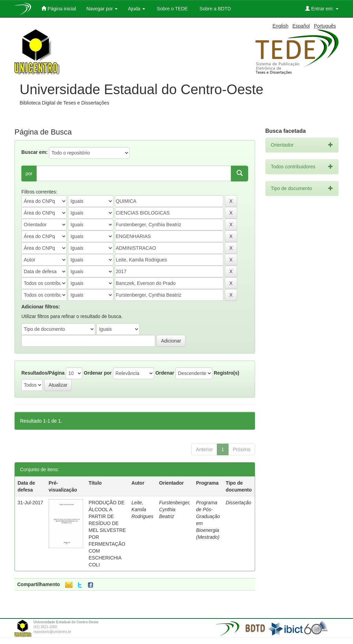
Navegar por (102, 9)
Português (325, 26)
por (29, 174)
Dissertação (239, 503)
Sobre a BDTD (215, 9)
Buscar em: (34, 152)
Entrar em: (322, 8)
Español (301, 26)
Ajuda (137, 9)
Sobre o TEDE (172, 9)
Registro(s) (226, 373)
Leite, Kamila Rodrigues (142, 509)
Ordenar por (98, 373)
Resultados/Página (43, 373)
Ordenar (165, 373)
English (281, 26)
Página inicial (59, 8)
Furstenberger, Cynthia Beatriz (175, 509)
